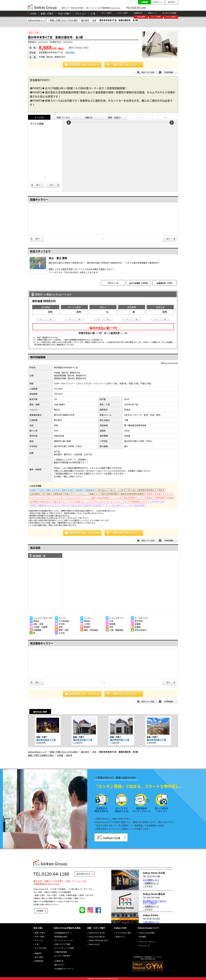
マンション (81, 14)
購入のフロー (60, 965)
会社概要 (40, 911)
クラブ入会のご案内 (123, 933)
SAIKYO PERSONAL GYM (98, 940)
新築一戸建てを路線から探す (41, 755)
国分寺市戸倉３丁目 (83, 740)
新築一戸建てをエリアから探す (64, 20)
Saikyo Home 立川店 (97, 933)
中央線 (60, 755)
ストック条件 (171, 17)
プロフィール (113, 283)
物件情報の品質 (61, 937)
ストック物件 (156, 17)
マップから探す (41, 948)
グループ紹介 (107, 13)
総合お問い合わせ (84, 874)
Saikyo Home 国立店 (97, 937)
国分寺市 (85, 20)
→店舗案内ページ (151, 883)
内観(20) (89, 117)
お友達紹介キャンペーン (64, 969)
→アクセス (148, 886)
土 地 (93, 14)
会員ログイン (158, 2)
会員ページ (152, 13)
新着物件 (38, 953)
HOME (33, 14)
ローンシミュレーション (64, 940)
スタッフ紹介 (123, 13)
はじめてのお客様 (169, 13)
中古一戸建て (65, 14)
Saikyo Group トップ (37, 20)
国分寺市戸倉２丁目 (156, 740)
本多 (94, 20)
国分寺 (69, 755)
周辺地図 (70, 52)
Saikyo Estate (94, 944)
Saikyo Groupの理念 (147, 933)
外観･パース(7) (63, 117)
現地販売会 (39, 961)
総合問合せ (172, 2)
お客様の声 (138, 13)
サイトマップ (144, 946)
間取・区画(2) (114, 117)
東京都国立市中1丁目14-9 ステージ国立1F (154, 902)
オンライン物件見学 (63, 956)
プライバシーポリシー (148, 942)
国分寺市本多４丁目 (46, 740)
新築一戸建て (47, 14)
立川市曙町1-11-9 (151, 880)
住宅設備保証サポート (63, 933)
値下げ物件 (39, 957)
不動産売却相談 (61, 952)
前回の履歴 (141, 17)
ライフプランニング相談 (64, 948)
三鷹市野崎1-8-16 (151, 922)
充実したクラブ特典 (63, 944)
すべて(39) (39, 117)
